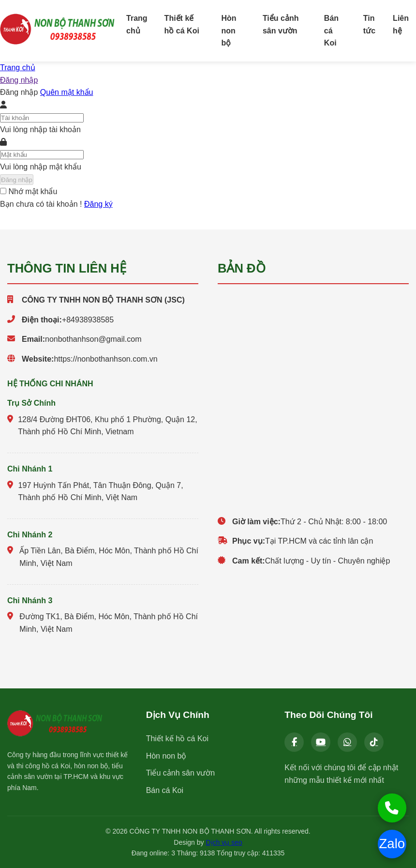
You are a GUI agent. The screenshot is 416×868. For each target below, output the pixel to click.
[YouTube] (321, 742)
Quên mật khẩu (67, 92)
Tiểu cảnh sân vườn (281, 24)
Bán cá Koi (331, 30)
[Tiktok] (374, 742)
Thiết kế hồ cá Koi (182, 24)
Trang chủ (137, 24)
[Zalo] (347, 742)
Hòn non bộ (229, 30)
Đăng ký (98, 204)
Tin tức (369, 24)
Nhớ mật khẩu (33, 191)
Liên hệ (401, 24)
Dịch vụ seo (224, 842)
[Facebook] (294, 742)
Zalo (391, 844)
